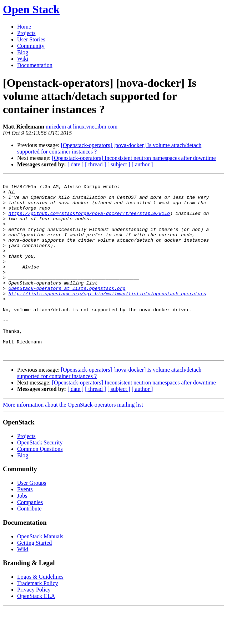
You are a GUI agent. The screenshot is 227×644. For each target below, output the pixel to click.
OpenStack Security (40, 478)
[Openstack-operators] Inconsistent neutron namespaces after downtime (134, 158)
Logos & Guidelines (40, 612)
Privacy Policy (34, 625)
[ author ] (142, 164)
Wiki (23, 59)
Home (24, 27)
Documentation (35, 65)
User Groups (32, 518)
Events (25, 525)
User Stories (31, 39)
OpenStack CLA (36, 631)
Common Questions (40, 484)
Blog (23, 52)
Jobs (22, 531)
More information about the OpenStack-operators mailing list (73, 440)
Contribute (29, 544)
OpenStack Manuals (40, 572)
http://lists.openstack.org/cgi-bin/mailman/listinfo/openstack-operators (107, 317)
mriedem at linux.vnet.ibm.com (82, 127)
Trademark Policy (38, 618)
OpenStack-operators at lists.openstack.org (67, 311)
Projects (26, 33)
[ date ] (75, 164)
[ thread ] (95, 164)
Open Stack (31, 9)
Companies (30, 537)
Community (31, 46)
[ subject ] (119, 164)
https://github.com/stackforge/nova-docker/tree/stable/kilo (89, 221)
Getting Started (34, 578)
